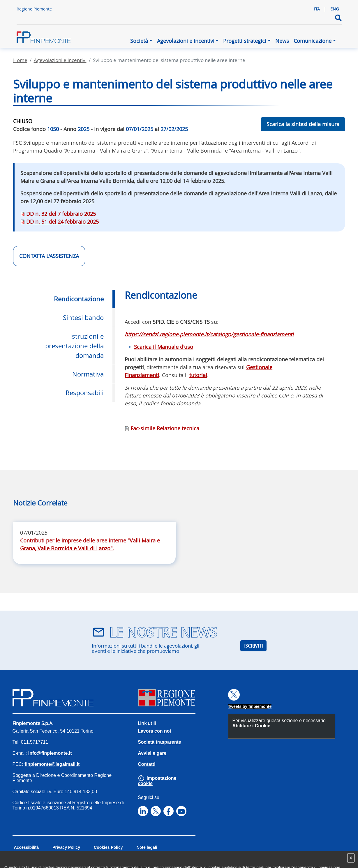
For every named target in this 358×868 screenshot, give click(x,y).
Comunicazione (313, 41)
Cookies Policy (108, 847)
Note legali (147, 847)
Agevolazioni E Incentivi (60, 60)
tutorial (198, 375)
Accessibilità (27, 847)
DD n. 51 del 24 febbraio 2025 (62, 222)
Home (20, 60)
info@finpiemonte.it (50, 753)
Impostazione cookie (157, 781)
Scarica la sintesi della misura (303, 124)
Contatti (147, 764)
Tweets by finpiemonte (250, 706)
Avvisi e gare (152, 753)
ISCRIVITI (253, 646)
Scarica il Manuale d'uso (164, 347)
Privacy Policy (66, 847)
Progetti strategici (245, 41)
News (282, 41)
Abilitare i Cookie (252, 726)
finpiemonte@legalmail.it (52, 764)
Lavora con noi (154, 731)
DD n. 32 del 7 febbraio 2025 (61, 214)
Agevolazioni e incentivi (186, 41)
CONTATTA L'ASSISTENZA (49, 256)
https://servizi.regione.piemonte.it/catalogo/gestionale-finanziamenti (209, 334)
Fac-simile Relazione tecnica (165, 428)
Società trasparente (159, 742)
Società (139, 41)
